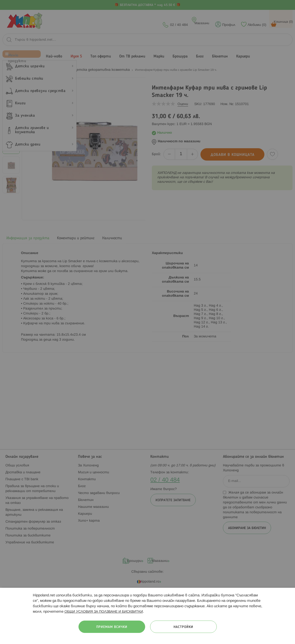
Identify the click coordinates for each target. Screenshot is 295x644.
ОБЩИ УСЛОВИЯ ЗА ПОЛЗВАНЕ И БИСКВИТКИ (104, 612)
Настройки (183, 627)
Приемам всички (112, 627)
